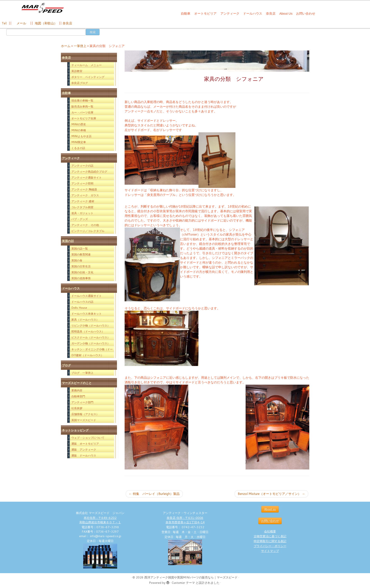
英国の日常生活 (81, 266)
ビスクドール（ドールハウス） (91, 337)
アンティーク (230, 13)
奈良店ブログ (80, 83)
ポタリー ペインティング (88, 77)
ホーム (66, 46)
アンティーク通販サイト (87, 177)
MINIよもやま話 (81, 136)
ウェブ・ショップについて (88, 438)
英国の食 (77, 260)
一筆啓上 (80, 46)
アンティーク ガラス (85, 195)
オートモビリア (205, 13)
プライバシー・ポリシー (270, 546)
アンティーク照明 (82, 183)
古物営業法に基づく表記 (270, 536)
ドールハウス (253, 13)
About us (270, 509)
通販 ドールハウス (84, 455)
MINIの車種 (79, 130)
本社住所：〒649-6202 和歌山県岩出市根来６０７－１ (100, 520)
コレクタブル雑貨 (82, 207)
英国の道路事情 (81, 278)
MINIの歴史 (79, 124)
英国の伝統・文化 (82, 272)
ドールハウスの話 (82, 302)
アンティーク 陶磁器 (84, 189)
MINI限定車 (79, 142)
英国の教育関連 (81, 254)
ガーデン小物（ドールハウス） (91, 343)
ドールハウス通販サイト (87, 296)
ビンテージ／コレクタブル (88, 231)
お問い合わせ (306, 13)
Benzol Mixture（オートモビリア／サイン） (271, 494)
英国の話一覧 (80, 249)
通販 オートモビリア (85, 444)
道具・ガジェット (82, 213)
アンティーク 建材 (83, 201)
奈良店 (271, 13)
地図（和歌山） (46, 23)
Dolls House (79, 308)
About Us (286, 13)
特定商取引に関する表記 (270, 541)
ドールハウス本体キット (87, 314)
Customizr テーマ (183, 583)
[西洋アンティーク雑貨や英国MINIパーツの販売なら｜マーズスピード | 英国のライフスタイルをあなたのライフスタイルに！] (43, 8)
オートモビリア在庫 (84, 118)
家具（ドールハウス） (85, 320)
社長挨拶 (77, 408)
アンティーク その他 (85, 225)
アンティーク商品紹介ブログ (89, 172)
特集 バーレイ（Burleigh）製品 (154, 494)
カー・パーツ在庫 (82, 112)
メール (21, 23)
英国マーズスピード (84, 420)
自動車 (186, 13)
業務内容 (77, 390)
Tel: (5, 23)
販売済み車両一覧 (82, 106)
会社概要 (270, 531)
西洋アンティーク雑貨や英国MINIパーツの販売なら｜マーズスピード (191, 577)
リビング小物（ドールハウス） (91, 325)
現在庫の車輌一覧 (82, 101)
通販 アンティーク (84, 450)
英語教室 (77, 71)
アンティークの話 (82, 166)
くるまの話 (78, 148)
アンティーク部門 (82, 402)
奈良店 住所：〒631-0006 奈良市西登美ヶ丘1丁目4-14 (185, 520)
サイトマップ (270, 551)
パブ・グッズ (80, 219)
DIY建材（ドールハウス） (87, 355)
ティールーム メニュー (87, 65)
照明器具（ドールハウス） (88, 331)
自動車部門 (78, 396)
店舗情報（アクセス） (85, 414)
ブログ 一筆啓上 (82, 373)
